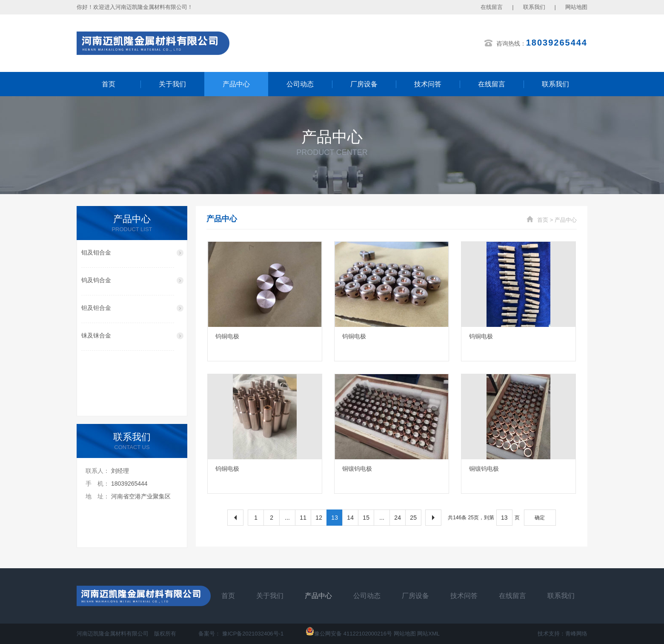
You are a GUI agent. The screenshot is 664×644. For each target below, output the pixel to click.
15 (366, 518)
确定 (540, 518)
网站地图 (576, 7)
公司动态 (300, 84)
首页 (109, 84)
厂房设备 (364, 84)
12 (319, 518)
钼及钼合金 (96, 252)
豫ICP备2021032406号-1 (253, 634)
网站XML (428, 634)
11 (303, 518)
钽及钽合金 (96, 308)
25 (413, 518)
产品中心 (236, 84)
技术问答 (428, 84)
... (287, 518)
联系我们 (534, 7)
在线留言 (492, 7)
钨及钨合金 (96, 280)
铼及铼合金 (96, 335)
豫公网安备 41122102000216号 (349, 634)
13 (335, 518)
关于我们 (172, 84)
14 (350, 518)
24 (398, 518)
